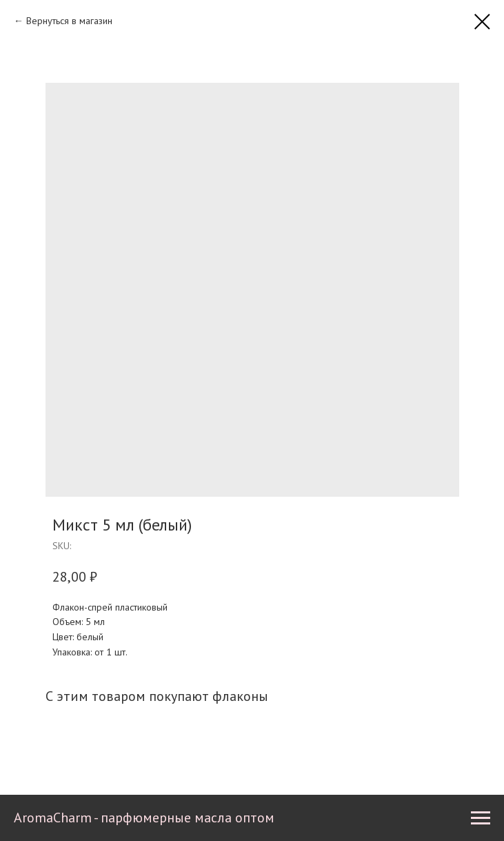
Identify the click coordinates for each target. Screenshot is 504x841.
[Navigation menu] (481, 818)
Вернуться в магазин (69, 21)
